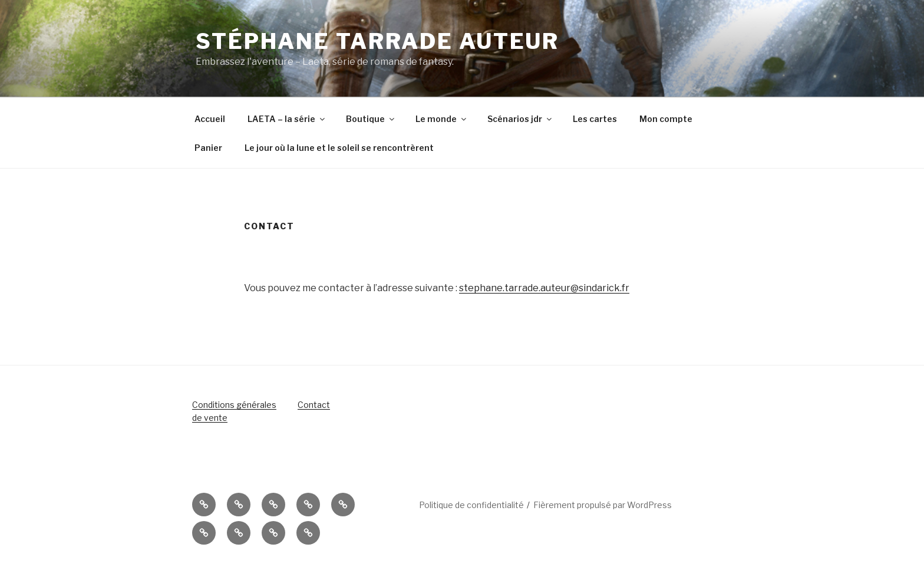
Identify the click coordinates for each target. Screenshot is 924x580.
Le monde (442, 119)
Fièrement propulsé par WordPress (603, 505)
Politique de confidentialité (471, 505)
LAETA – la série (287, 119)
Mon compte (666, 119)
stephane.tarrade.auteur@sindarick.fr (544, 288)
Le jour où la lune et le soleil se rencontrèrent (339, 148)
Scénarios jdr (520, 119)
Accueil (210, 119)
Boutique (371, 119)
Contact (314, 405)
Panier (208, 148)
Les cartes (595, 119)
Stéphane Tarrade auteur (377, 41)
